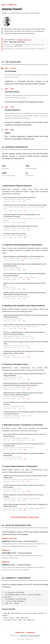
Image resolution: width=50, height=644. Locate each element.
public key (19, 45)
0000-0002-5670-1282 (17, 42)
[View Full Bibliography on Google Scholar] (25, 517)
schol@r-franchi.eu (24, 40)
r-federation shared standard (29, 636)
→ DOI (24, 201)
